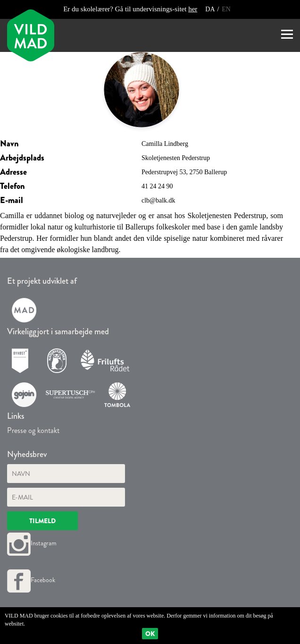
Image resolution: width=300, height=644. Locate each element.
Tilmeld (42, 521)
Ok (150, 634)
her (193, 9)
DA (211, 9)
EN (226, 9)
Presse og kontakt (33, 430)
